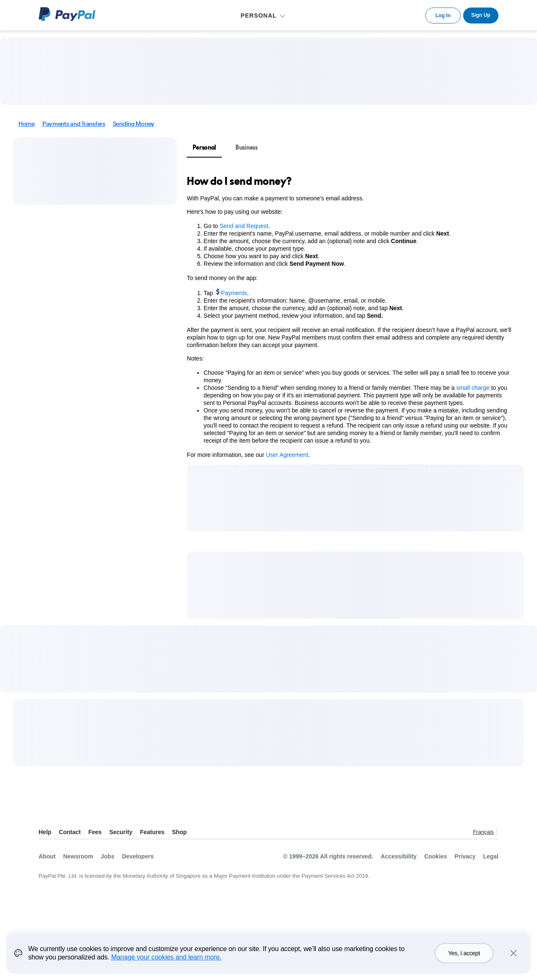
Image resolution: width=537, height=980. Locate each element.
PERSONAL (259, 16)
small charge (473, 388)
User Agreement (287, 455)
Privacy (465, 856)
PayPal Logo (67, 14)
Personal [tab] (204, 147)
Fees (95, 832)
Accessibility (399, 856)
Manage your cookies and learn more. (166, 963)
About (47, 856)
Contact (70, 832)
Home (27, 124)
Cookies (435, 856)
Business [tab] (246, 147)
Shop (179, 832)
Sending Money (134, 124)
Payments (234, 293)
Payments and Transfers (74, 124)
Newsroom (78, 856)
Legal (491, 856)
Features (152, 832)
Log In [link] (443, 16)
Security (121, 832)
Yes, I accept (464, 959)
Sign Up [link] (481, 15)
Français (483, 832)
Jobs (108, 856)
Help (45, 832)
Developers (138, 856)
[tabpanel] (350, 316)
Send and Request (244, 226)
